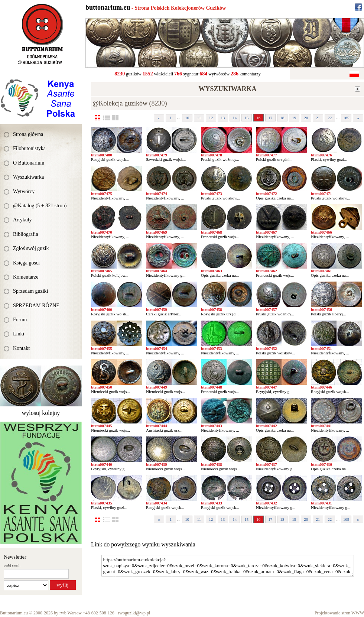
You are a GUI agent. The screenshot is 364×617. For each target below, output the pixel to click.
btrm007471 (321, 194)
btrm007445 (102, 426)
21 (318, 118)
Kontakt (21, 348)
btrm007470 (102, 232)
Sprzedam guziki (30, 291)
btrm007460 (102, 309)
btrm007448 (212, 387)
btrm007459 (157, 309)
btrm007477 (266, 155)
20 (306, 118)
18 (282, 118)
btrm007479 (157, 155)
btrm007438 (212, 464)
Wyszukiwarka (28, 177)
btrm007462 (266, 271)
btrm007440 (102, 464)
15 (246, 118)
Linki (19, 334)
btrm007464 (157, 271)
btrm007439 (157, 464)
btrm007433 (212, 503)
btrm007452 (266, 348)
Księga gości (26, 263)
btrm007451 (321, 348)
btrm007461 (321, 271)
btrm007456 (321, 309)
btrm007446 (321, 387)
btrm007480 (102, 155)
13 (223, 118)
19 (294, 118)
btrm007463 (212, 271)
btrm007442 (266, 426)
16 (258, 118)
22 (330, 118)
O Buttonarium (29, 163)
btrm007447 (266, 387)
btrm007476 (321, 155)
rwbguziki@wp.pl (134, 613)
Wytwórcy (24, 191)
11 (199, 118)
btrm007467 (266, 232)
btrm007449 (157, 387)
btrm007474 (157, 194)
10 (187, 118)
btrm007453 (212, 348)
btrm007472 (266, 194)
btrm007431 (321, 503)
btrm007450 (102, 387)
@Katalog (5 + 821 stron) (40, 206)
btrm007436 (321, 464)
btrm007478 (212, 155)
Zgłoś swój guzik (31, 248)
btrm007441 (321, 426)
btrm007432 (266, 503)
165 (346, 118)
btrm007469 (157, 232)
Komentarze (26, 277)
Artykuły (22, 220)
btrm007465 (102, 271)
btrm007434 (157, 503)
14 (235, 118)
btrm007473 (212, 194)
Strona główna (28, 134)
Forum (20, 320)
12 (211, 118)
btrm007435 (102, 503)
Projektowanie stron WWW (339, 613)
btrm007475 (102, 194)
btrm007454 (157, 348)
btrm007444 (157, 426)
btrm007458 (212, 309)
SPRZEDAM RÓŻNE (36, 306)
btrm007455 (102, 348)
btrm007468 (212, 232)
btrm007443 (212, 426)
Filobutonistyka (29, 148)
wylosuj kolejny (41, 413)
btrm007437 (266, 464)
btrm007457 (266, 309)
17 (270, 118)
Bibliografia (26, 234)
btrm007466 (321, 232)
